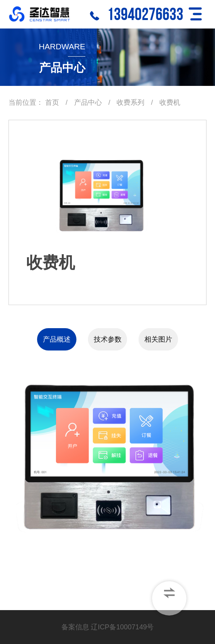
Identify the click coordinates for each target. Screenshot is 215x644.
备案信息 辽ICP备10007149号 (108, 627)
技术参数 (108, 339)
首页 (52, 102)
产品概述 (57, 339)
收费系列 (131, 102)
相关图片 (158, 339)
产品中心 (88, 102)
